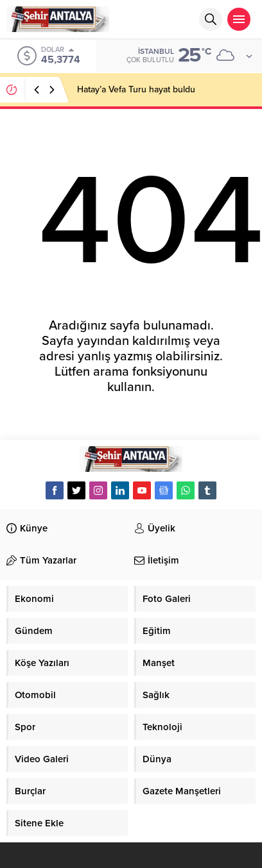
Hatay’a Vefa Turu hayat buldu (136, 89)
